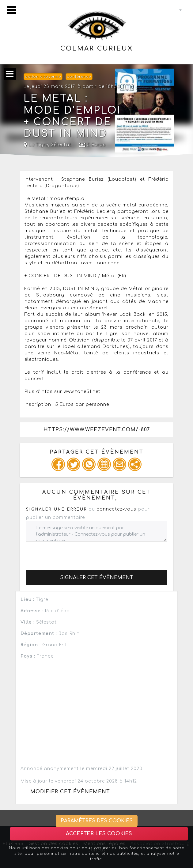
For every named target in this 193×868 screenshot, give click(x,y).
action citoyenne (43, 77)
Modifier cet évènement (70, 792)
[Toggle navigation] (12, 10)
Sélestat (61, 145)
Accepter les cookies (99, 834)
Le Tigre (36, 145)
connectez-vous (116, 509)
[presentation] (73, 553)
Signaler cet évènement (97, 578)
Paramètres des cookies (97, 821)
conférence (79, 77)
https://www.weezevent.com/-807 (97, 430)
